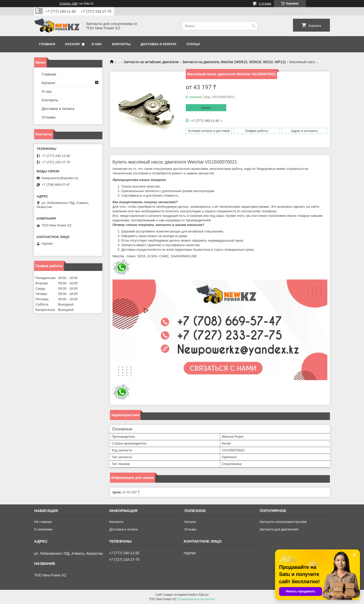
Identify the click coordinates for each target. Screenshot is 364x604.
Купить (206, 108)
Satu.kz (203, 595)
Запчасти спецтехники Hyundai (283, 522)
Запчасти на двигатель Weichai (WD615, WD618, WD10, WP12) (234, 62)
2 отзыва (265, 4)
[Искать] (253, 26)
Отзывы (49, 117)
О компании (43, 529)
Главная (47, 44)
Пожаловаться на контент (197, 599)
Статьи (193, 44)
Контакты (121, 44)
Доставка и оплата (158, 44)
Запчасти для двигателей (279, 529)
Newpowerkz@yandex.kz (60, 178)
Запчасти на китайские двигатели (151, 62)
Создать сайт (69, 4)
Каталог (73, 44)
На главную (43, 522)
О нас (97, 44)
